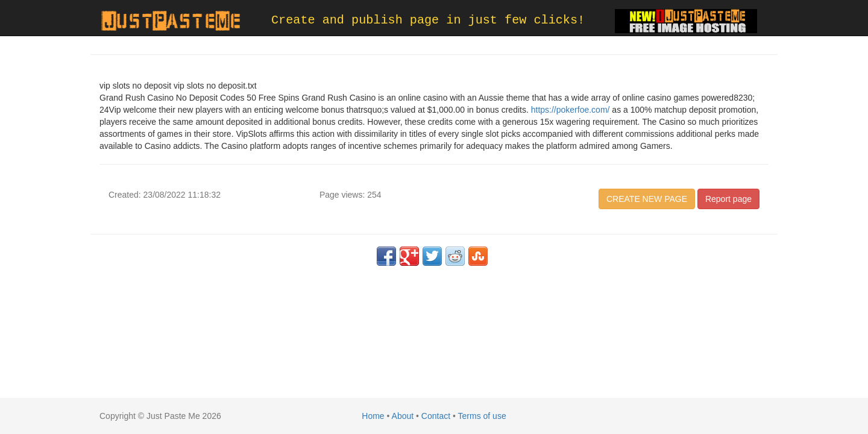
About (403, 416)
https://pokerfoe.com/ (571, 110)
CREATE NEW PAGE (647, 199)
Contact (436, 416)
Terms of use (482, 416)
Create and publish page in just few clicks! (428, 20)
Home (373, 416)
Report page (728, 199)
